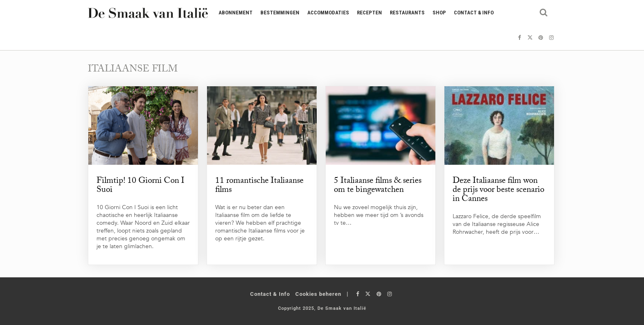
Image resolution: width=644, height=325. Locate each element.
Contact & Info (474, 13)
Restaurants (407, 13)
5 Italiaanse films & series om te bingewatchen (378, 186)
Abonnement (236, 13)
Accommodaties (328, 13)
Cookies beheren (318, 294)
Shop (439, 13)
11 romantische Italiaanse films (259, 186)
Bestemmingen (280, 13)
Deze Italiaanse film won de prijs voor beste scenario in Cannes (498, 191)
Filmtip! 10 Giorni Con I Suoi (140, 186)
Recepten (369, 13)
